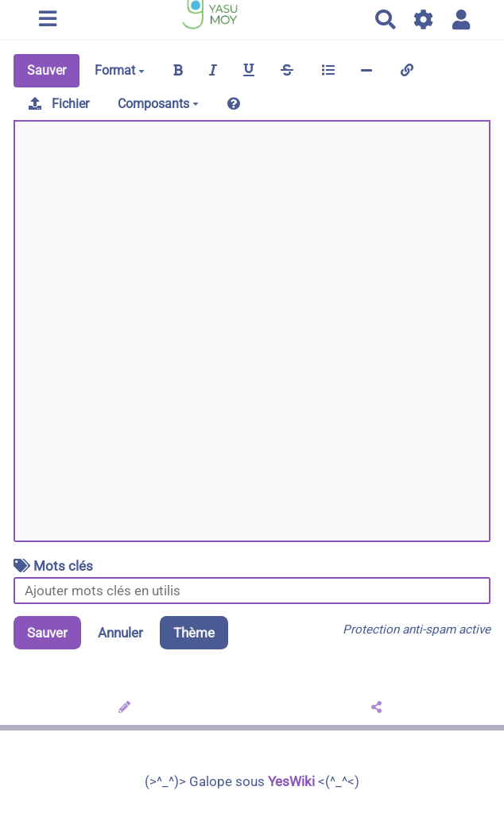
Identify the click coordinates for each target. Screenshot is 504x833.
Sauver (47, 70)
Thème (194, 633)
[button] (461, 19)
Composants (158, 104)
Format (120, 70)
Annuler (120, 633)
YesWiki (291, 781)
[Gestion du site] (424, 19)
